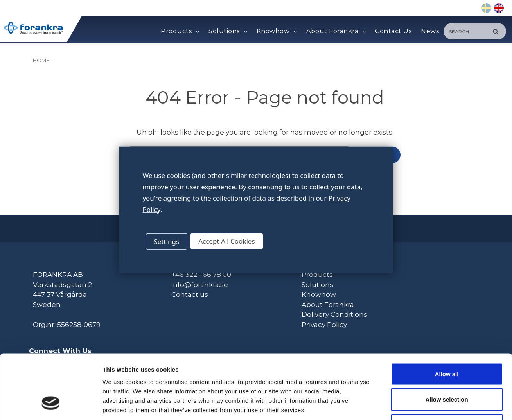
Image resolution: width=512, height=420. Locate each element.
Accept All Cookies (226, 241)
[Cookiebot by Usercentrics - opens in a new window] (51, 405)
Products (180, 31)
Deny (447, 369)
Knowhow (277, 31)
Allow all (447, 317)
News (430, 31)
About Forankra (336, 31)
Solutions (228, 31)
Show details (410, 405)
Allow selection (446, 343)
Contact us (190, 294)
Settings (167, 241)
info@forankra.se (200, 284)
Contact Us (393, 31)
